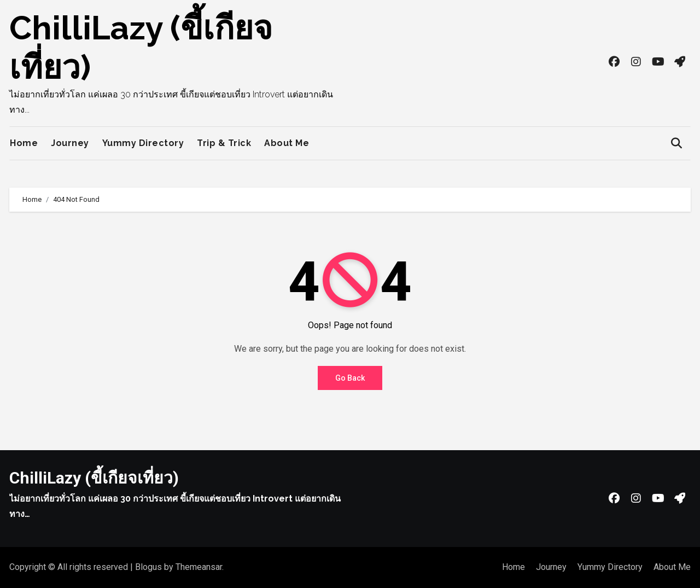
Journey (70, 143)
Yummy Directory (143, 143)
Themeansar (199, 567)
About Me (287, 143)
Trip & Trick (224, 143)
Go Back (350, 378)
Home (24, 143)
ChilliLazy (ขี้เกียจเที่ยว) (94, 478)
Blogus (148, 567)
